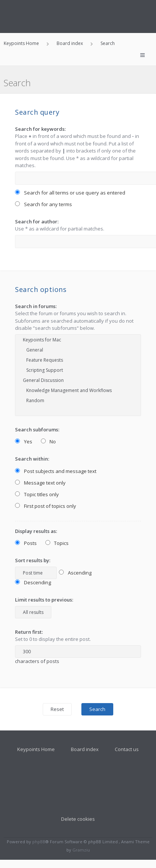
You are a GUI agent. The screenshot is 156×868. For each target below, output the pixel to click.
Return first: (29, 632)
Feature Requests (78, 360)
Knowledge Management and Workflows (78, 390)
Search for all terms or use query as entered (70, 193)
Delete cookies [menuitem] (78, 819)
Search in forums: (36, 306)
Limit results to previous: (44, 600)
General (78, 350)
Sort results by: (33, 560)
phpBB (39, 842)
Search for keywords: (40, 129)
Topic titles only (37, 494)
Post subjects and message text (56, 471)
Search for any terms (43, 204)
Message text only (40, 483)
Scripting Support (78, 370)
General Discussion (78, 380)
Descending (33, 582)
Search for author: (37, 221)
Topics (57, 543)
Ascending (75, 573)
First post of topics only (46, 506)
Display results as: (36, 531)
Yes (24, 441)
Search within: (32, 459)
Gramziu (81, 850)
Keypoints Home (36, 749)
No (49, 441)
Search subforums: (37, 430)
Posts (26, 543)
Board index (85, 749)
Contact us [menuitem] (127, 749)
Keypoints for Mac (78, 340)
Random (78, 400)
